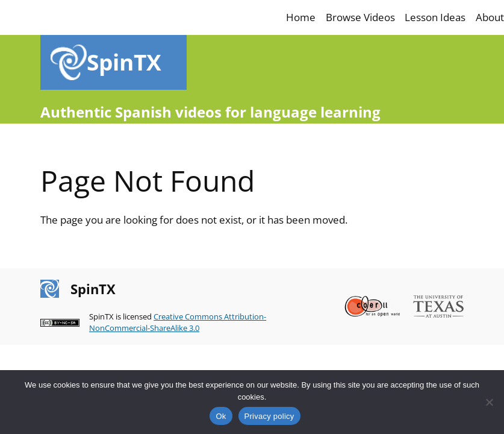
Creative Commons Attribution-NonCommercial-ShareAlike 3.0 (178, 322)
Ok (221, 416)
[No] (489, 402)
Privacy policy (269, 416)
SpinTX (124, 62)
